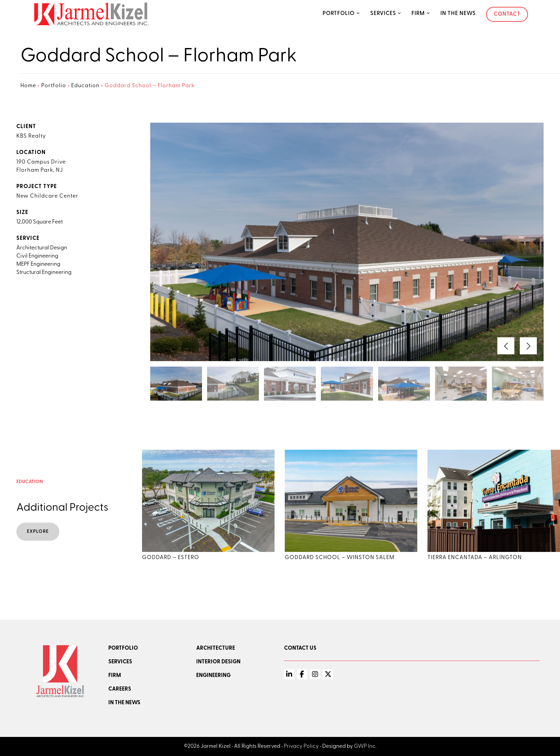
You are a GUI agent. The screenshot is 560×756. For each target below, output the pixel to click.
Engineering (213, 676)
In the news (124, 703)
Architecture (216, 648)
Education (85, 86)
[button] (506, 346)
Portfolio (339, 14)
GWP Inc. (365, 746)
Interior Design (218, 662)
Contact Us (300, 648)
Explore (38, 532)
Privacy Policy (301, 746)
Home (28, 86)
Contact (507, 14)
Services (383, 14)
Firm (418, 14)
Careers (120, 689)
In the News (458, 14)
